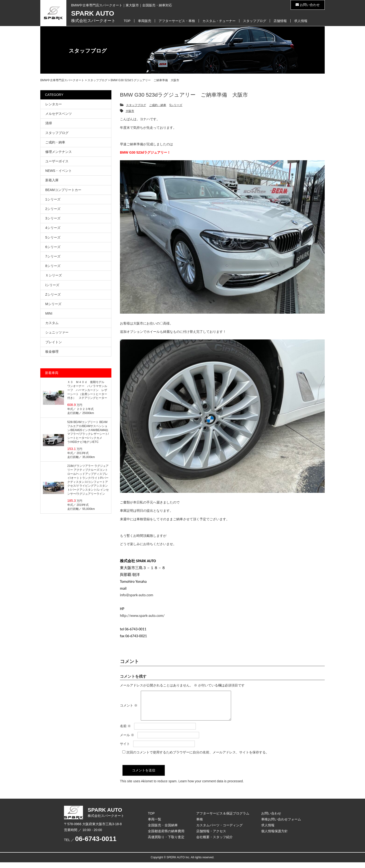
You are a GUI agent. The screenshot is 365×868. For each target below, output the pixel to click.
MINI (49, 313)
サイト (125, 749)
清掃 (49, 123)
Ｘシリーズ (54, 275)
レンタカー (54, 104)
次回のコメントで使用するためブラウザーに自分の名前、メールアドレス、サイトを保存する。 (198, 758)
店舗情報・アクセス (211, 837)
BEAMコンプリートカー (63, 190)
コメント (129, 708)
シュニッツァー (57, 332)
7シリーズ (53, 256)
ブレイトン (54, 342)
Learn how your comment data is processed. (211, 787)
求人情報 (301, 21)
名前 (125, 732)
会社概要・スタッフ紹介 (214, 843)
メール (127, 741)
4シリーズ (53, 228)
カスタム (52, 323)
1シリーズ (53, 199)
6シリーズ (53, 247)
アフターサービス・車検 (177, 21)
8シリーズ (53, 266)
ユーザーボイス (57, 161)
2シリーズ (53, 209)
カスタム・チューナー (219, 21)
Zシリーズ (53, 294)
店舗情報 (280, 21)
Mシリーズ (53, 304)
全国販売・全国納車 (163, 831)
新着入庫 (52, 180)
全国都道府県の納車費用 (166, 837)
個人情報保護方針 (274, 837)
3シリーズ (53, 218)
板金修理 (52, 352)
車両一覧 (155, 825)
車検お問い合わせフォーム (281, 825)
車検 (200, 825)
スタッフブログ (255, 21)
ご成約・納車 (158, 105)
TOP (127, 21)
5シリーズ (176, 105)
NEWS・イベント (59, 171)
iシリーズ (52, 285)
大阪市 (130, 111)
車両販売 (145, 21)
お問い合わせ (308, 5)
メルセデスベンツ (59, 114)
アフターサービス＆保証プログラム (223, 819)
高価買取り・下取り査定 (166, 843)
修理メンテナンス (59, 152)
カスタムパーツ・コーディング (219, 831)
